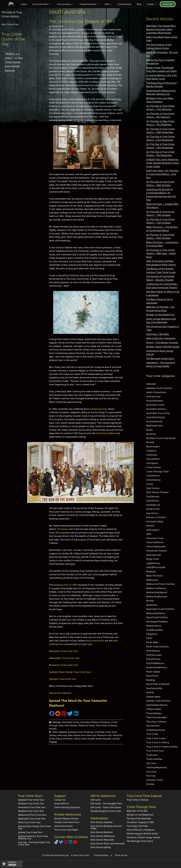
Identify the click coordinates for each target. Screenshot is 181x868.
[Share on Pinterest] (64, 715)
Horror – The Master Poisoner (162, 342)
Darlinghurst (153, 505)
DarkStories (153, 501)
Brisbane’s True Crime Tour (64, 665)
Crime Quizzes (125, 4)
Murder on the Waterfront (160, 315)
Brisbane (151, 434)
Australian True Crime (158, 413)
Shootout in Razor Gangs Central (144, 837)
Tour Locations (67, 4)
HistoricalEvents (155, 542)
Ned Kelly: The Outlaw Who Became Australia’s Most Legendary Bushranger (161, 29)
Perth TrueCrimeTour (158, 647)
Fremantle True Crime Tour (32, 807)
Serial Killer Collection (158, 684)
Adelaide (56, 722)
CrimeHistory (153, 480)
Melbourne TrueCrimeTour (161, 584)
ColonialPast (153, 459)
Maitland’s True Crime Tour (64, 651)
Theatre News (154, 709)
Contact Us (60, 800)
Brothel (150, 442)
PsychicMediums (155, 663)
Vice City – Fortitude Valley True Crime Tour (34, 844)
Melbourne (152, 580)
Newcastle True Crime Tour (32, 819)
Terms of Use (121, 855)
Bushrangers (153, 446)
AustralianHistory (156, 417)
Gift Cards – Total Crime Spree (106, 807)
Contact (153, 4)
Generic (150, 526)
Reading (151, 680)
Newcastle (152, 605)
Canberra (151, 451)
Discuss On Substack (60, 693)
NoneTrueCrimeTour (157, 617)
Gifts (110, 4)
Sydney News (153, 697)
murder (91, 739)
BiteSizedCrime (154, 426)
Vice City (151, 776)
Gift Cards (96, 800)
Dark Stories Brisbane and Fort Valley (106, 827)
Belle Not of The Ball (137, 811)
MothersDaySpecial (157, 592)
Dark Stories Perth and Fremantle (108, 844)
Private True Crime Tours (67, 822)
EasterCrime (153, 509)
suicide (116, 739)
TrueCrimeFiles (154, 759)
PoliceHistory (153, 659)
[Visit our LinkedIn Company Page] (70, 843)
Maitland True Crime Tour (31, 811)
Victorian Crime (155, 780)
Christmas (62, 529)
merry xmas (80, 739)
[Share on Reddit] (58, 715)
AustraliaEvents (155, 401)
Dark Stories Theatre (157, 492)
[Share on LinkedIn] (76, 715)
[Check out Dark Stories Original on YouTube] (75, 843)
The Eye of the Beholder (139, 819)
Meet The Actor (154, 576)
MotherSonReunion (157, 597)
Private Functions (91, 4)
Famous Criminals (156, 517)
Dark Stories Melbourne (103, 836)
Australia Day (153, 396)
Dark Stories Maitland (102, 832)
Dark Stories (71, 725)
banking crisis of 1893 (66, 585)
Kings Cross (152, 559)
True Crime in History (158, 742)
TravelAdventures (156, 730)
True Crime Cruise (156, 738)
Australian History (89, 722)
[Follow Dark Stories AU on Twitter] (61, 843)
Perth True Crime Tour (30, 822)
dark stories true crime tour (82, 735)
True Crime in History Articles (162, 747)
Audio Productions (156, 392)
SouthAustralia (154, 688)
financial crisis (99, 409)
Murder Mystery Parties (66, 819)
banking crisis (75, 732)
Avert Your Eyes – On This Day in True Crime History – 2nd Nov (162, 174)
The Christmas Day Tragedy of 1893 (82, 21)
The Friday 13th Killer (158, 334)
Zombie (150, 784)
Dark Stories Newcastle (102, 840)
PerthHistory (153, 651)
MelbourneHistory (156, 588)
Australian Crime (71, 722)
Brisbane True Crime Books (161, 438)
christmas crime (103, 732)
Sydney (150, 692)
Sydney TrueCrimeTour (159, 701)
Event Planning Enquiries (67, 807)
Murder (150, 601)
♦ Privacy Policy (101, 855)
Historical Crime (86, 725)
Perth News (152, 642)
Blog (139, 4)
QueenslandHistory (157, 667)
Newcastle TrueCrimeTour (160, 609)
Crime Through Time (157, 471)
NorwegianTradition (157, 622)
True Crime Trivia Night (66, 830)
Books (150, 430)
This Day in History (156, 722)
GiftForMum (153, 530)
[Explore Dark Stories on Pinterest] (66, 843)
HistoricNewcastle (156, 546)
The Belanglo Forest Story (160, 358)
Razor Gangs (153, 672)
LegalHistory (153, 563)
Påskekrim (152, 634)
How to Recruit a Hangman (161, 338)
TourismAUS (153, 726)
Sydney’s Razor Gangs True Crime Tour (70, 672)
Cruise (150, 484)
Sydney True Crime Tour (30, 832)
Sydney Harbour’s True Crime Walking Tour (33, 837)
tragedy (53, 742)
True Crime (152, 734)
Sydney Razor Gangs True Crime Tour (34, 827)
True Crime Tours (43, 4)
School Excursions (64, 826)
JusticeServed (153, 555)
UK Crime (151, 763)
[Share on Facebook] (52, 715)
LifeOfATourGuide (156, 567)
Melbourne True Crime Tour (32, 815)
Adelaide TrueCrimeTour (159, 388)
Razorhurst (152, 676)
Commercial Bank (106, 433)
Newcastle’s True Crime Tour (64, 658)
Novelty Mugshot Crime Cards (106, 811)
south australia (104, 739)
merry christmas (64, 739)
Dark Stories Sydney (101, 847)
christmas (88, 732)
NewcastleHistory (156, 613)
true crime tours (95, 641)
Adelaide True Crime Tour (31, 800)
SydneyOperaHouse (157, 705)
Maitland (151, 571)
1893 (55, 732)
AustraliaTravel (154, 421)
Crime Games (154, 467)
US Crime (151, 772)
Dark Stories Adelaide (102, 822)
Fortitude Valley (155, 521)
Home (24, 4)
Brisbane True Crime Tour (31, 803)
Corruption (152, 463)
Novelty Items (154, 626)
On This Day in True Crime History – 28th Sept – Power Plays (161, 253)
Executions (152, 513)
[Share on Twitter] (70, 715)
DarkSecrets (153, 496)
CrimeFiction (153, 476)
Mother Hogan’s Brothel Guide (163, 347)
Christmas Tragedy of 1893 (140, 822)
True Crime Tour (155, 751)
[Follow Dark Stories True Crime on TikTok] (56, 843)
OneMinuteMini (155, 630)
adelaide (63, 732)
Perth (149, 638)
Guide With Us (62, 803)
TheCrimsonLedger (157, 717)
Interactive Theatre (156, 551)
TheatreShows (154, 713)
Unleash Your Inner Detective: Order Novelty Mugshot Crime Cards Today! (163, 163)
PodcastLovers (154, 655)
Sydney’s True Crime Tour (63, 679)
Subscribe (168, 4)
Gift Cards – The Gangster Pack (106, 803)
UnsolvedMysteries (157, 767)
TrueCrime (152, 755)
